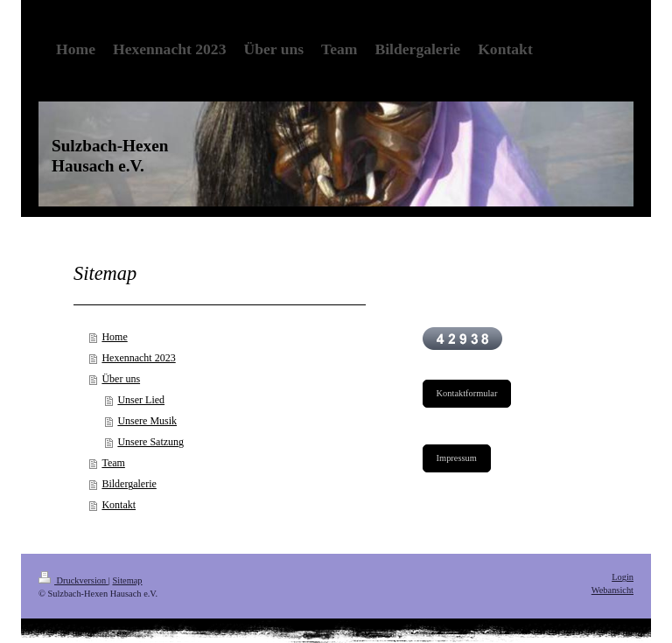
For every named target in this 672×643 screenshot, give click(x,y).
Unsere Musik (147, 421)
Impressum (457, 458)
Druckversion (73, 580)
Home (114, 337)
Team (113, 463)
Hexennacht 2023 (138, 358)
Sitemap (127, 580)
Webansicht (612, 590)
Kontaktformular (467, 393)
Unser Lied (141, 400)
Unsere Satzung (150, 442)
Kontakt (119, 505)
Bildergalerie (129, 484)
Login (623, 577)
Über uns (121, 379)
